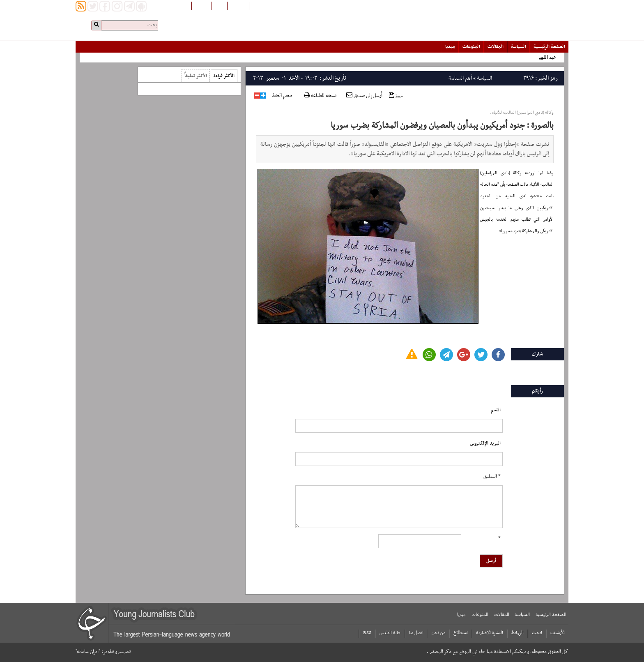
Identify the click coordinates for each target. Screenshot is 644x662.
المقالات (496, 47)
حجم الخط (282, 96)
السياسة (519, 47)
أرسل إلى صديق (364, 96)
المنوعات (471, 47)
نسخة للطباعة (320, 96)
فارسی (220, 5)
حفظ (396, 96)
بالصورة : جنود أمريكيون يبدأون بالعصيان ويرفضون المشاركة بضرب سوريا (442, 126)
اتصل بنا (416, 633)
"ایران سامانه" (88, 652)
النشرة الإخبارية (490, 633)
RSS (367, 633)
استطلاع (461, 633)
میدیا (450, 47)
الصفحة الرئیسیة (549, 47)
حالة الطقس (390, 633)
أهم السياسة (460, 78)
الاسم (496, 410)
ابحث (537, 633)
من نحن (438, 633)
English (202, 5)
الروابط (517, 633)
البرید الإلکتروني (485, 443)
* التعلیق (492, 477)
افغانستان (238, 5)
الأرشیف (558, 633)
